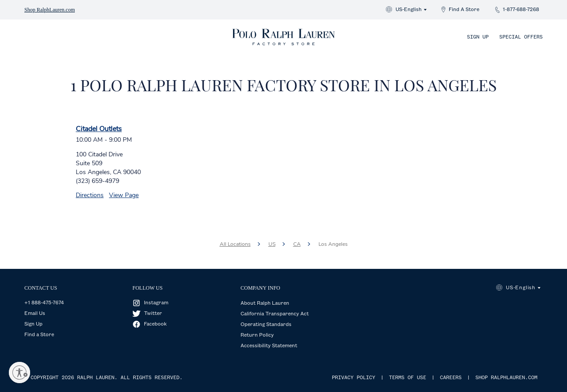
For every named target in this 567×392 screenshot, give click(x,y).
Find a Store (39, 335)
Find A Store (464, 10)
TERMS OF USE (408, 378)
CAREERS (451, 378)
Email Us (35, 314)
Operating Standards (266, 325)
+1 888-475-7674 (44, 303)
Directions (90, 195)
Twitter (153, 314)
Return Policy (257, 335)
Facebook (155, 324)
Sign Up (478, 37)
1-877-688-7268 (521, 10)
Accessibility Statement (269, 346)
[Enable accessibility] (19, 373)
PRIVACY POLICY (353, 378)
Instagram (156, 303)
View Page (124, 195)
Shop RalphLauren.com (50, 10)
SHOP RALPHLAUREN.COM (506, 378)
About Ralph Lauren (265, 303)
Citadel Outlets (99, 129)
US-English (409, 10)
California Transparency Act (275, 314)
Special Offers (521, 37)
